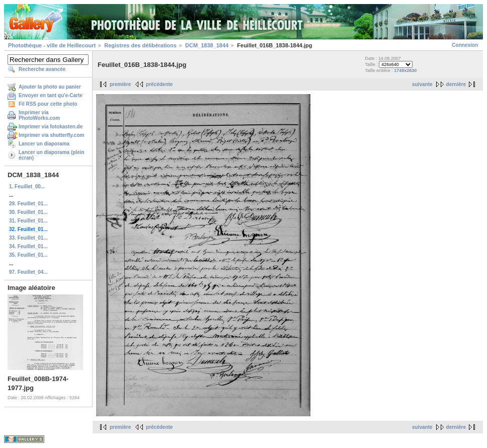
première (120, 84)
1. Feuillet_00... (27, 186)
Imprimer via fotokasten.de (51, 127)
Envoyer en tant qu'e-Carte (51, 95)
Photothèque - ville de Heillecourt (52, 45)
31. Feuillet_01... (28, 221)
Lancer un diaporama (44, 144)
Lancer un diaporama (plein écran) (52, 155)
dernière (456, 84)
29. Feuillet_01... (28, 204)
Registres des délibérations (140, 45)
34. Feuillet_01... (28, 246)
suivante (422, 84)
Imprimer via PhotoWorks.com (39, 115)
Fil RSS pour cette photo (48, 104)
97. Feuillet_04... (28, 272)
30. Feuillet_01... (28, 212)
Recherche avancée (42, 69)
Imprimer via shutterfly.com (51, 135)
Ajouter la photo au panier (50, 87)
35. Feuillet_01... (28, 255)
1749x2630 (405, 70)
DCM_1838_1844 (207, 45)
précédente (159, 84)
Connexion (465, 45)
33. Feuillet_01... (28, 238)
